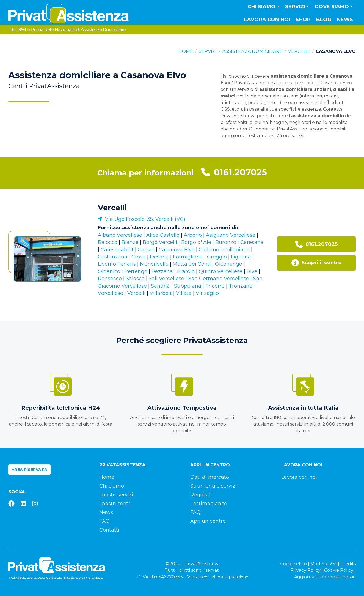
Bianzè (130, 242)
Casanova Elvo (177, 250)
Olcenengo (229, 264)
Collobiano (236, 250)
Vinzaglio (207, 293)
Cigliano (209, 250)
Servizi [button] (295, 7)
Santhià (160, 286)
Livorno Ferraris (117, 264)
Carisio (146, 250)
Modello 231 (324, 564)
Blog (324, 20)
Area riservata (29, 470)
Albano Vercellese (120, 235)
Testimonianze (209, 504)
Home (186, 51)
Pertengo (136, 271)
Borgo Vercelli (160, 242)
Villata (184, 293)
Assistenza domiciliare (252, 51)
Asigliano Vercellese (231, 235)
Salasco (135, 279)
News (345, 20)
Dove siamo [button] (332, 7)
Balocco (108, 242)
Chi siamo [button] (262, 7)
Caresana (252, 242)
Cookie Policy (339, 570)
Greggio (217, 257)
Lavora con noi (267, 20)
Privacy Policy (305, 570)
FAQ (104, 521)
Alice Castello (163, 235)
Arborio (193, 235)
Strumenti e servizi (213, 486)
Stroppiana (188, 286)
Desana (159, 257)
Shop (303, 20)
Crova (139, 257)
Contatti (109, 530)
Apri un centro (208, 521)
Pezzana (162, 271)
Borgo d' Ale (196, 242)
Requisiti (201, 495)
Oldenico (109, 271)
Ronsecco (110, 279)
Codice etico (293, 564)
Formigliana (188, 257)
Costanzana (113, 257)
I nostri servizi (116, 495)
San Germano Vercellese (219, 279)
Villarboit (161, 293)
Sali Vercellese (166, 279)
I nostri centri (115, 504)
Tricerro (215, 286)
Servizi (208, 51)
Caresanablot (117, 250)
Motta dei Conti (192, 264)
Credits (348, 564)
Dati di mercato (210, 477)
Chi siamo (112, 486)
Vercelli (299, 51)
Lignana (241, 257)
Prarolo (186, 271)
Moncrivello (154, 264)
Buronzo (226, 242)
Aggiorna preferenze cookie (325, 577)
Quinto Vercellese (221, 271)
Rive (252, 271)
